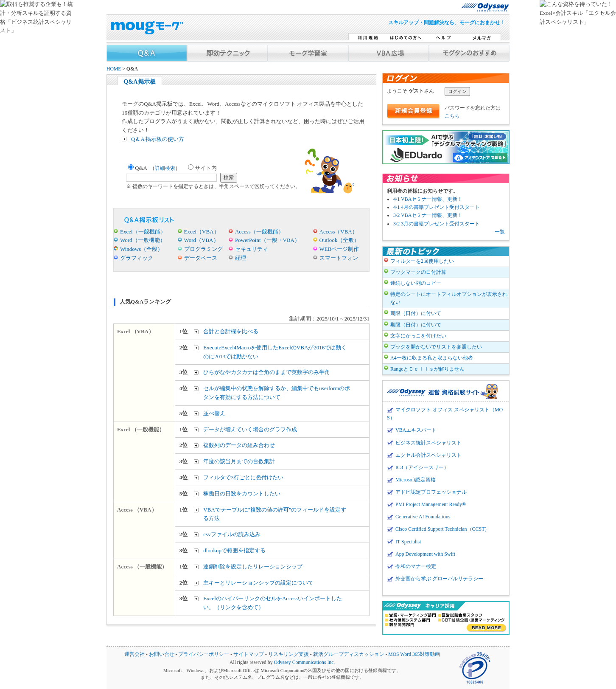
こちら (452, 116)
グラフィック (137, 258)
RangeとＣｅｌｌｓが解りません (427, 369)
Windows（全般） (141, 249)
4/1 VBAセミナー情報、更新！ (428, 199)
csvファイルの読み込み (232, 534)
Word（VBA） (202, 240)
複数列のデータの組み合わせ (239, 445)
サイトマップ (249, 654)
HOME (114, 69)
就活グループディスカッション (349, 654)
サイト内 (202, 168)
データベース (201, 258)
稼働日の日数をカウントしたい (242, 494)
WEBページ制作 (339, 249)
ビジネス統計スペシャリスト (428, 443)
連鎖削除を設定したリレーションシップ (253, 567)
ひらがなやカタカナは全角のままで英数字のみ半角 (267, 372)
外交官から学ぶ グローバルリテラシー (439, 579)
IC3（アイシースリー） (422, 467)
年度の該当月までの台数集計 (239, 461)
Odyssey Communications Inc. (304, 662)
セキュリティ (252, 249)
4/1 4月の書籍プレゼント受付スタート (437, 207)
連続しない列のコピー (416, 283)
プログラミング (203, 249)
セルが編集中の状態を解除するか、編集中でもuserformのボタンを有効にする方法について (277, 393)
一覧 (500, 232)
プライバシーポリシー (204, 654)
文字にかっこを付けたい (418, 336)
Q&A (154, 168)
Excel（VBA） (202, 232)
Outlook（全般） (340, 240)
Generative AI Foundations (423, 517)
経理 (241, 258)
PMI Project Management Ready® (431, 504)
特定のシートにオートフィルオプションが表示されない (449, 298)
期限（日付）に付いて (416, 313)
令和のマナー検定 (416, 566)
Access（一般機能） (259, 232)
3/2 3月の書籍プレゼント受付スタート (437, 224)
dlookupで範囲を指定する (234, 550)
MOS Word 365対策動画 (414, 654)
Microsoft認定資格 (416, 480)
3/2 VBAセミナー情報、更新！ (428, 215)
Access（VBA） (339, 232)
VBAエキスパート (416, 430)
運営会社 (134, 654)
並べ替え (214, 413)
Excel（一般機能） (143, 232)
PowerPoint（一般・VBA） (267, 240)
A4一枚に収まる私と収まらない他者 (432, 358)
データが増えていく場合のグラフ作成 (250, 429)
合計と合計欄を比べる (231, 331)
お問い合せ (162, 654)
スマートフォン (339, 258)
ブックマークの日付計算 (418, 272)
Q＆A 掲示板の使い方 (158, 139)
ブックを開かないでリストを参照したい (436, 347)
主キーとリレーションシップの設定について (258, 583)
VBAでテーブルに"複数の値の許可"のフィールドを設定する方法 (275, 514)
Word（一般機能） (143, 240)
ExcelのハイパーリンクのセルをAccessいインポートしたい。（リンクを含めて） (272, 603)
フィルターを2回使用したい (422, 261)
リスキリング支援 (288, 654)
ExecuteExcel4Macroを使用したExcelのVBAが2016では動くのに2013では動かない (275, 352)
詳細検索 (165, 168)
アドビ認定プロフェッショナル (431, 492)
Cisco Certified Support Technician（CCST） (442, 529)
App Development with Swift (425, 554)
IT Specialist (408, 542)
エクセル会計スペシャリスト (428, 455)
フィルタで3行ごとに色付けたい (243, 477)
